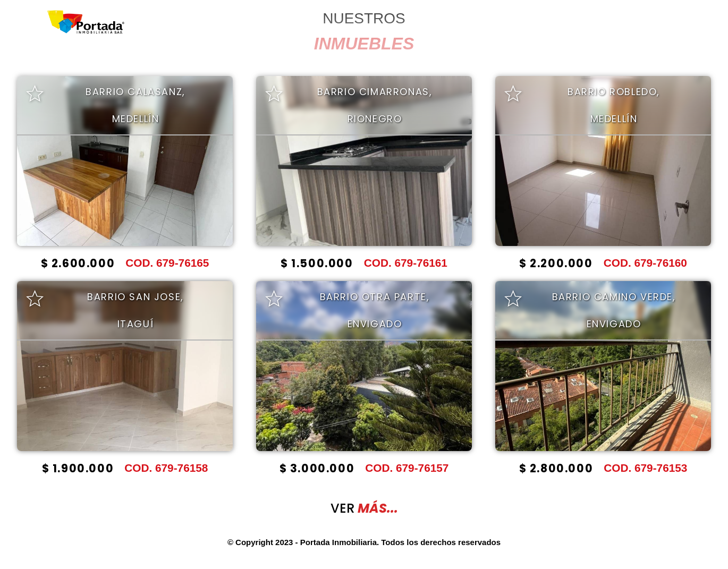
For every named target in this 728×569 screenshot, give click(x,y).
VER (364, 508)
